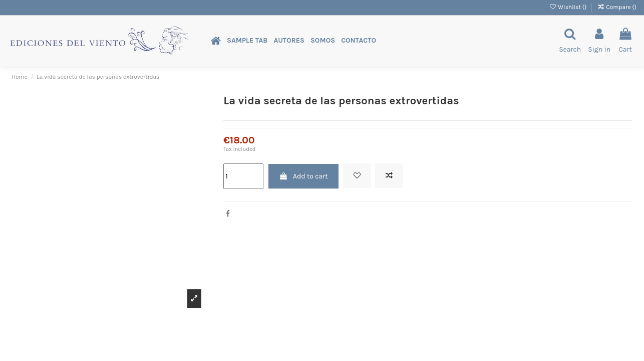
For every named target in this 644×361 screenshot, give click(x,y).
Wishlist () (568, 7)
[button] (247, 41)
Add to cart (303, 176)
